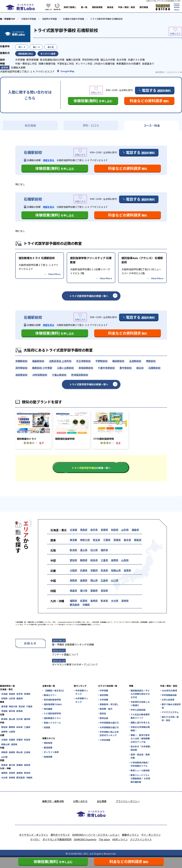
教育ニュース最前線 (140, 770)
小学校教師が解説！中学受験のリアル (140, 764)
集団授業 (48, 747)
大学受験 (104, 700)
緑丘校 (140, 368)
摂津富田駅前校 (80, 375)
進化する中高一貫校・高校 (170, 719)
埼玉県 (96, 540)
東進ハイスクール (52, 723)
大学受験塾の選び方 (109, 727)
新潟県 (73, 550)
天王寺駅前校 (83, 361)
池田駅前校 (21, 375)
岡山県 (94, 580)
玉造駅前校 (135, 361)
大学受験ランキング (82, 700)
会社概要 (102, 801)
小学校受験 (105, 740)
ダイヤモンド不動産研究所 (57, 839)
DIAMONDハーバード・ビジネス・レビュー (96, 835)
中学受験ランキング (82, 692)
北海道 (73, 530)
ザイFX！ (35, 839)
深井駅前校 (21, 368)
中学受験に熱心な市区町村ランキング (109, 734)
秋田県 (115, 530)
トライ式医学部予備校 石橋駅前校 (106, 19)
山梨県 (125, 560)
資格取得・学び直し (109, 704)
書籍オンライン (130, 835)
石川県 (94, 550)
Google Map (67, 71)
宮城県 (104, 530)
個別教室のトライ (52, 718)
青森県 (84, 530)
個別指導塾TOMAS (53, 704)
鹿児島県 (75, 605)
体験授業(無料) (93, 101)
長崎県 (94, 601)
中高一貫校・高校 (126, 7)
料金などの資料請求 (149, 101)
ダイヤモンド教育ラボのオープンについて (75, 664)
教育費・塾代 (106, 709)
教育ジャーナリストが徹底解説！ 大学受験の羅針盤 (140, 778)
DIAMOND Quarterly (85, 839)
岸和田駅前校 (86, 368)
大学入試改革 (168, 700)
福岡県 (73, 601)
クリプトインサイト (141, 839)
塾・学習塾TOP (8, 19)
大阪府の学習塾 (29, 19)
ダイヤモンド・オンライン (34, 835)
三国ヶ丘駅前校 (65, 368)
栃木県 (127, 540)
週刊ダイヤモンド (60, 835)
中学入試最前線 (138, 710)
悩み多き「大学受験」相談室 (141, 748)
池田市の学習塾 (49, 19)
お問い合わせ (80, 801)
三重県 (104, 560)
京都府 (94, 570)
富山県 (84, 550)
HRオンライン (120, 839)
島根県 (84, 580)
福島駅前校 (38, 361)
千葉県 (107, 540)
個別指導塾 (97, 7)
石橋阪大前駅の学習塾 (74, 19)
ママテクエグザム (170, 712)
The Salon (104, 839)
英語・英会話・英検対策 (140, 756)
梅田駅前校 (118, 361)
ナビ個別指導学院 (52, 713)
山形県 (125, 530)
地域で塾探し (70, 7)
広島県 (104, 580)
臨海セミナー (50, 695)
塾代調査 (144, 7)
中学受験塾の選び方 (109, 723)
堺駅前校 (151, 361)
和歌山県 (116, 570)
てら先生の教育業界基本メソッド (140, 716)
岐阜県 (94, 560)
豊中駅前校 (126, 368)
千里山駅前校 (59, 375)
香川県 (84, 590)
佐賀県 (84, 601)
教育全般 (104, 718)
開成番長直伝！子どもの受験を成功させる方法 (140, 694)
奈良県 (104, 570)
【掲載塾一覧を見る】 (54, 690)
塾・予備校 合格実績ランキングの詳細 (73, 644)
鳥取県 (73, 580)
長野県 (115, 560)
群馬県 (138, 540)
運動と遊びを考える (140, 722)
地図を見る (49, 160)
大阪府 (73, 570)
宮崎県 (125, 601)
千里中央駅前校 (106, 368)
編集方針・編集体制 (53, 801)
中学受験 (104, 690)
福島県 (135, 530)
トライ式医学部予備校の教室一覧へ (89, 296)
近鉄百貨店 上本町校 (60, 361)
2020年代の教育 (169, 690)
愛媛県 (94, 590)
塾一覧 (84, 7)
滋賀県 (127, 570)
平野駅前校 (101, 361)
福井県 (104, 550)
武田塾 (47, 727)
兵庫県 (84, 570)
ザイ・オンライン (151, 835)
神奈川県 (85, 540)
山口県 (115, 580)
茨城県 (117, 540)
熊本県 (104, 601)
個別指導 (48, 743)
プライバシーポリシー (128, 801)
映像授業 (48, 757)
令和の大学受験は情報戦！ (140, 729)
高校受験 (104, 695)
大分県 (115, 601)
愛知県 (73, 560)
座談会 (110, 7)
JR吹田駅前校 (40, 375)
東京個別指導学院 (52, 700)
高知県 (104, 590)
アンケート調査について (65, 654)
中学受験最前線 (169, 695)
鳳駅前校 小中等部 (42, 368)
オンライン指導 (51, 752)
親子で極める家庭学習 (171, 706)
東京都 (73, 540)
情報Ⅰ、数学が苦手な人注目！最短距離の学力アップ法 (140, 738)
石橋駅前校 (154, 368)
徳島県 (73, 590)
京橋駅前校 (21, 361)
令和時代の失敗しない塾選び (140, 704)
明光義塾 (48, 709)
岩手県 (94, 530)
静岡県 (84, 560)
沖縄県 (86, 605)
